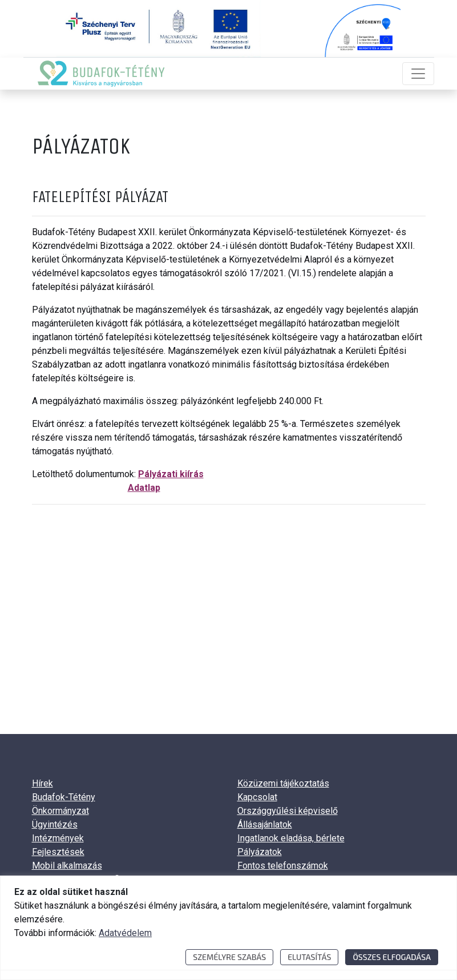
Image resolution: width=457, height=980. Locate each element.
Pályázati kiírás (171, 474)
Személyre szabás (229, 957)
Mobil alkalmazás (67, 866)
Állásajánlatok (265, 824)
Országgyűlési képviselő (288, 811)
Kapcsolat (257, 797)
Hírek (43, 783)
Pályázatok (260, 852)
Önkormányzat (60, 811)
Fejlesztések (58, 852)
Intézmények (58, 838)
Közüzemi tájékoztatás (283, 783)
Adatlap (144, 488)
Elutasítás (309, 957)
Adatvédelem (125, 933)
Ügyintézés (55, 824)
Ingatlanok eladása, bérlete (291, 838)
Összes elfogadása (392, 957)
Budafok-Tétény (64, 797)
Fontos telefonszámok (283, 866)
